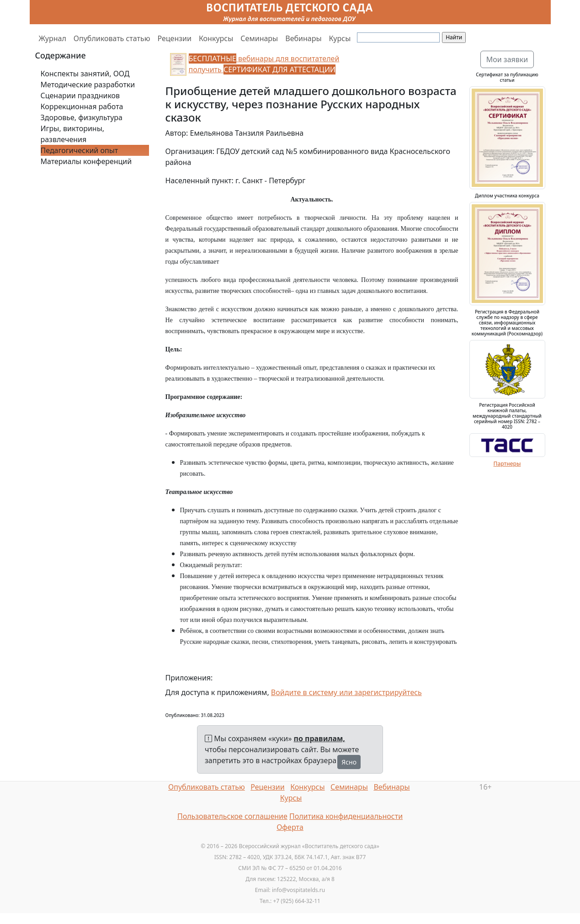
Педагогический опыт (80, 150)
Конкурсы (216, 38)
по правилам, (319, 738)
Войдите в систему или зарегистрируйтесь (346, 692)
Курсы (340, 38)
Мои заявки (507, 59)
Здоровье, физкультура (82, 117)
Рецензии (174, 38)
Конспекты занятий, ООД (85, 74)
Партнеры (507, 464)
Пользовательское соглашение (232, 816)
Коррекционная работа (82, 106)
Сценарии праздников (80, 96)
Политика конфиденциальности (346, 816)
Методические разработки (88, 85)
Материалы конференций (86, 161)
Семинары (259, 38)
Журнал (53, 38)
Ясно (349, 762)
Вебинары (303, 38)
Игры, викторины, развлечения (73, 134)
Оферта (290, 827)
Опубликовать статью (112, 38)
